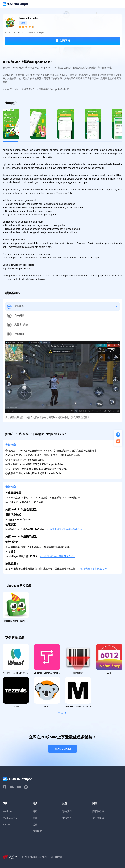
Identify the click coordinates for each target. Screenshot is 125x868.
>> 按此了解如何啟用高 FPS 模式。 (57, 556)
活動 (35, 825)
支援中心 (67, 818)
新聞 (35, 811)
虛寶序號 (37, 831)
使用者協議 (98, 818)
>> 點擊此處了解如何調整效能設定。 (66, 529)
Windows (7, 811)
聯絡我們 (67, 811)
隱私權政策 (98, 811)
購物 (23, 23)
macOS (6, 825)
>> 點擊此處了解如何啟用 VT (93, 569)
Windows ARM (10, 818)
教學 (35, 818)
